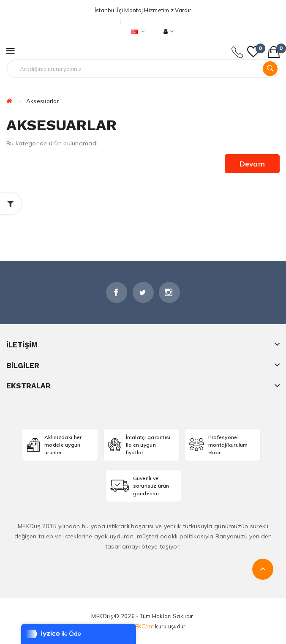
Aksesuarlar (43, 101)
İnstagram (169, 292)
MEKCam (142, 626)
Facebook (117, 292)
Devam (252, 164)
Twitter (143, 292)
